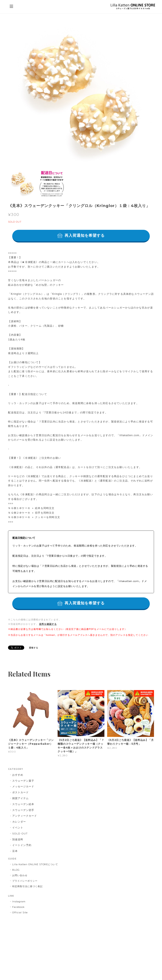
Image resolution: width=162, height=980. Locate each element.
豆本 (15, 851)
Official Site (20, 912)
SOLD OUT (20, 833)
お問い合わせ (20, 875)
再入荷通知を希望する (85, 236)
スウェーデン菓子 (23, 781)
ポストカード (20, 792)
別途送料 (18, 839)
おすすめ (18, 775)
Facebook (18, 907)
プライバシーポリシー (25, 881)
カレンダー (19, 822)
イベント (18, 828)
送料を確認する (48, 624)
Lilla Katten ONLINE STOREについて (35, 864)
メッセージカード (23, 786)
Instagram (19, 901)
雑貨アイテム (20, 798)
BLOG (16, 870)
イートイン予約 (22, 845)
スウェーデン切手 (23, 810)
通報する (34, 648)
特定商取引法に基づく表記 (27, 886)
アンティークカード (25, 816)
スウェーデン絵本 (23, 804)
